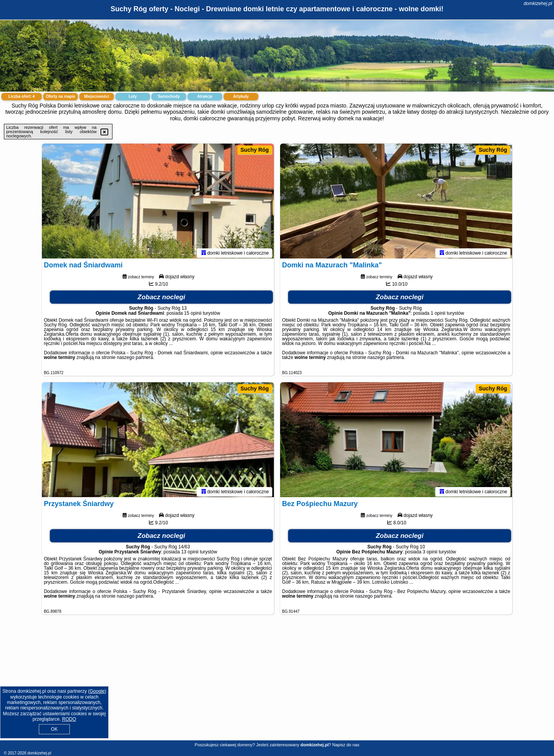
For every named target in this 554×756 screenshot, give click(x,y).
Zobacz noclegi (162, 299)
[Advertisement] (277, 683)
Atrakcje (205, 96)
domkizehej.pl (538, 3)
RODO (69, 719)
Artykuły (241, 96)
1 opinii (438, 315)
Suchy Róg (255, 150)
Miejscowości (97, 96)
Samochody (169, 96)
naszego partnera (135, 359)
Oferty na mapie (61, 96)
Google (97, 691)
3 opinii (430, 553)
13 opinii (190, 553)
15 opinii (193, 315)
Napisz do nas (346, 745)
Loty (132, 96)
